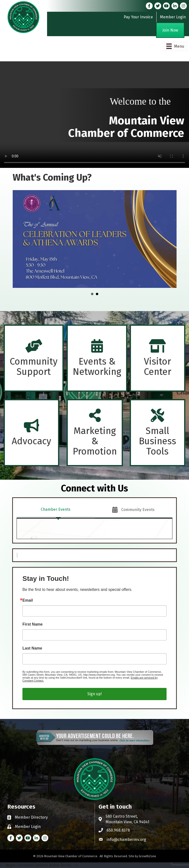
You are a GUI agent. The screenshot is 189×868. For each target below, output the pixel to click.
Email (28, 600)
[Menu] (175, 46)
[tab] (56, 510)
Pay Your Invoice (138, 17)
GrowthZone (147, 856)
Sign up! (94, 694)
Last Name (32, 648)
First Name (33, 624)
